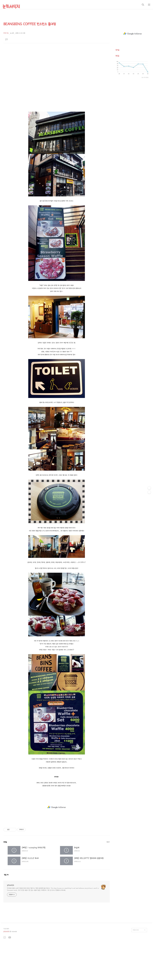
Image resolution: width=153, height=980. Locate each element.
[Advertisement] (57, 59)
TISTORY (6, 929)
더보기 (108, 842)
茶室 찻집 (6, 33)
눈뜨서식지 (11, 7)
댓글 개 (6, 875)
